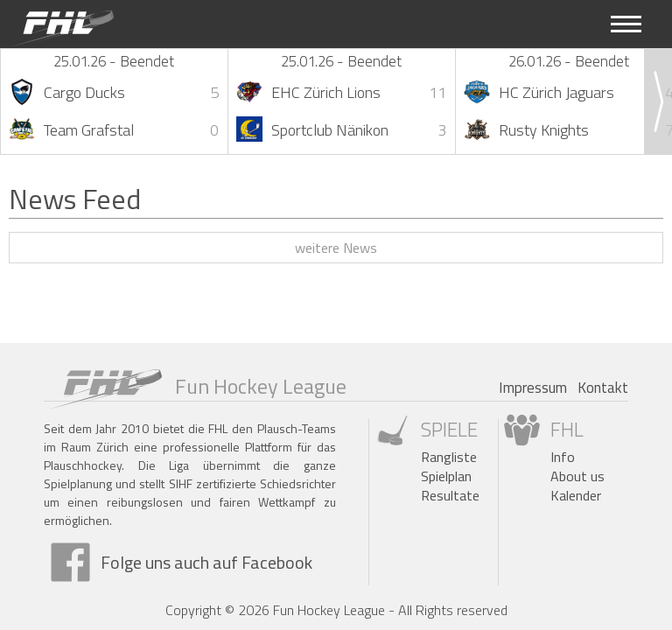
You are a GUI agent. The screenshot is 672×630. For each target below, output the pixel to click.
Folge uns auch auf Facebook (206, 562)
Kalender (576, 495)
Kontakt (603, 388)
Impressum (533, 388)
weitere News (336, 248)
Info (563, 457)
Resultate (450, 495)
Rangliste (449, 457)
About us (577, 476)
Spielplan (446, 476)
